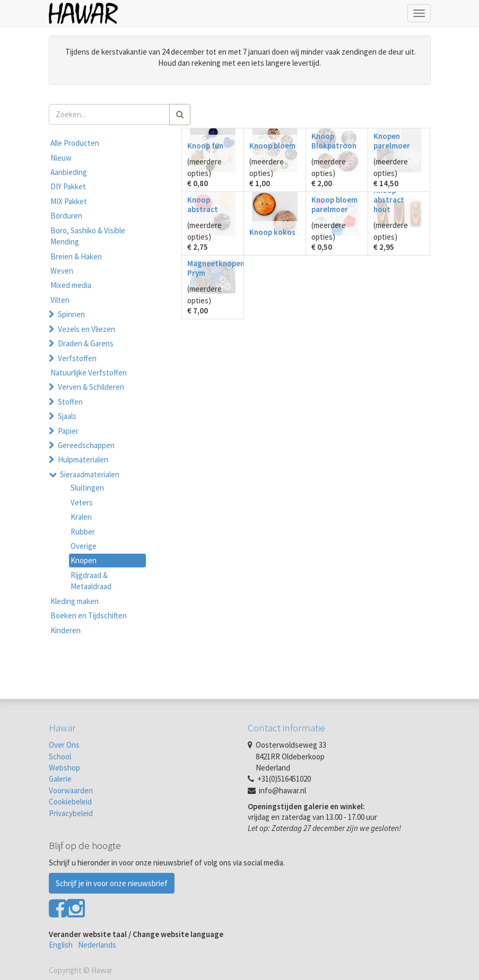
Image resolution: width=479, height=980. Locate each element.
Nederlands (97, 945)
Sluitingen (87, 488)
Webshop (64, 768)
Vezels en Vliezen (86, 329)
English (61, 945)
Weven (62, 271)
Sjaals (67, 416)
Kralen (81, 517)
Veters (82, 502)
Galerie (60, 779)
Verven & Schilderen (91, 387)
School (60, 756)
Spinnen (71, 314)
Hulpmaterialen (83, 460)
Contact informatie (286, 728)
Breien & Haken (76, 256)
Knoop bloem (272, 146)
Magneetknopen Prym (216, 268)
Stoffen (70, 402)
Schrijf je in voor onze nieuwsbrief (112, 883)
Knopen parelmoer (392, 141)
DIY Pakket (68, 186)
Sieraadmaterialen (90, 474)
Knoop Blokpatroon (334, 141)
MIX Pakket (69, 201)
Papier (68, 431)
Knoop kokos (272, 232)
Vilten (60, 300)
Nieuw (61, 158)
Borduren (66, 216)
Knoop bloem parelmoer (334, 204)
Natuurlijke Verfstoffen (89, 373)
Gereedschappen (86, 445)
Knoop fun (205, 146)
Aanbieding (69, 172)
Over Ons (64, 745)
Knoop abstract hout (389, 200)
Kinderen (66, 630)
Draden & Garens (86, 343)
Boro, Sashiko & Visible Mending (88, 236)
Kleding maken (75, 601)
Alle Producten (75, 143)
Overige (84, 546)
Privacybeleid (71, 813)
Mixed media (71, 285)
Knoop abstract (203, 204)
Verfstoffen (77, 358)
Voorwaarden (71, 790)
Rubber (83, 532)
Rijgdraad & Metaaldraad (91, 581)
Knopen (84, 560)
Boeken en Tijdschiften (89, 615)
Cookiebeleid (70, 802)
